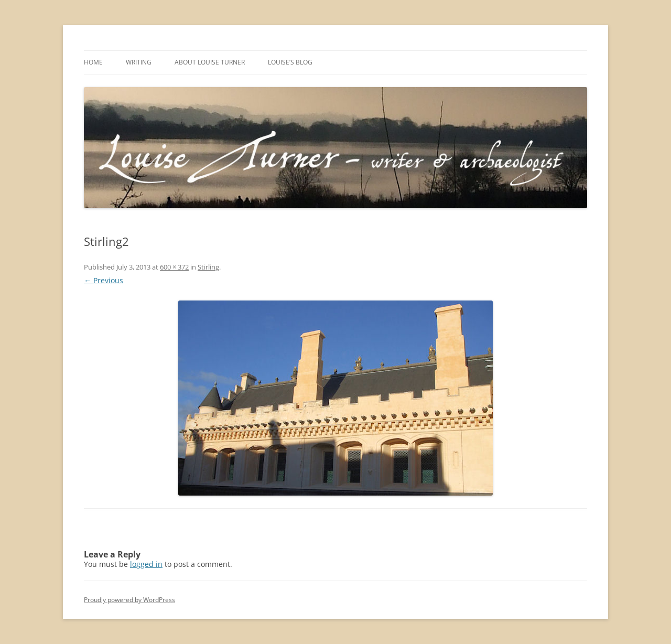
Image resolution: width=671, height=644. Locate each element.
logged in (146, 564)
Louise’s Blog (290, 62)
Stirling (208, 267)
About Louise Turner (210, 62)
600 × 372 (174, 267)
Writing (139, 62)
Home (93, 62)
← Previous (104, 280)
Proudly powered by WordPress (129, 600)
